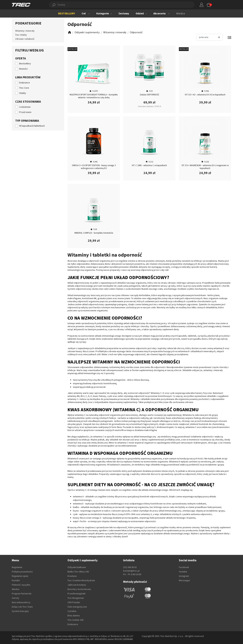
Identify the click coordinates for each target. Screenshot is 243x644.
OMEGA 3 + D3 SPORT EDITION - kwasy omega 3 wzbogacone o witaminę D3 (94, 167)
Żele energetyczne (77, 607)
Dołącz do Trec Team (22, 607)
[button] (118, 5)
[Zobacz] (69, 32)
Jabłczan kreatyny (77, 585)
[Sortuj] (209, 37)
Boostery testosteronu (79, 589)
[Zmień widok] (229, 37)
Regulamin (17, 567)
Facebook (184, 567)
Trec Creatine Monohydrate (81, 580)
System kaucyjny (20, 611)
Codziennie (25, 107)
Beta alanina (74, 615)
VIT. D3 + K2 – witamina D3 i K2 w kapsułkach (205, 95)
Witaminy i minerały (25, 31)
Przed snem (25, 112)
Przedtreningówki (77, 594)
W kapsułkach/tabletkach (32, 126)
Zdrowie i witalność (25, 39)
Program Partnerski (22, 594)
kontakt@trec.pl (131, 571)
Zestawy (124, 13)
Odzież (140, 13)
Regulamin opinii (20, 576)
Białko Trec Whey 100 (78, 572)
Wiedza (181, 13)
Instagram (184, 576)
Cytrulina (72, 611)
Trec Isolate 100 (75, 620)
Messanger (185, 580)
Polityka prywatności (22, 572)
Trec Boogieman (76, 598)
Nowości (23, 69)
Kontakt (16, 580)
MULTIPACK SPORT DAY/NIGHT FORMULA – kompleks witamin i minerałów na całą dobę (94, 96)
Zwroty (15, 598)
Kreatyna (72, 576)
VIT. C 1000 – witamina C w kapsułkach (149, 165)
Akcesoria (159, 13)
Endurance (25, 83)
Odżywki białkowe (77, 567)
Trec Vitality (21, 35)
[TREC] (21, 5)
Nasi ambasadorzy (21, 602)
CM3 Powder (74, 602)
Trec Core (24, 88)
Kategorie (103, 13)
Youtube (183, 572)
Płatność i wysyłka (21, 585)
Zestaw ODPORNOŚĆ (149, 95)
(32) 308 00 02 (130, 567)
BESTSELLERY (67, 13)
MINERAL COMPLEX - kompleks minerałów (94, 233)
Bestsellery (25, 63)
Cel (84, 13)
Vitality (23, 93)
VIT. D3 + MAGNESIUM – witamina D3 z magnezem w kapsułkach (205, 167)
